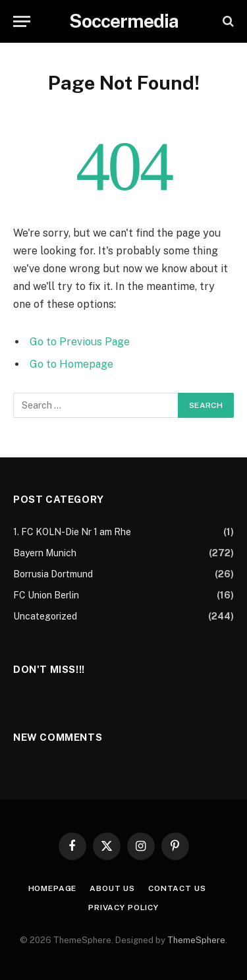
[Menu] (22, 21)
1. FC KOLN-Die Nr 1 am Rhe (72, 532)
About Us (112, 888)
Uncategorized (45, 616)
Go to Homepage (71, 364)
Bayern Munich (45, 553)
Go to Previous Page (80, 342)
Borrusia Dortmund (53, 574)
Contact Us (177, 888)
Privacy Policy (123, 908)
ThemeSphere (196, 940)
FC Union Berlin (46, 595)
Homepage (53, 888)
